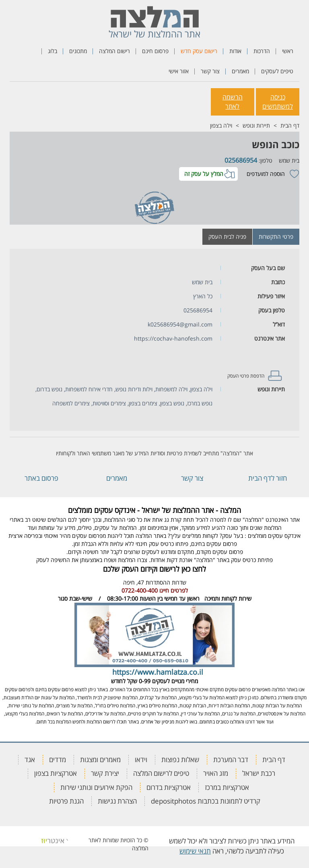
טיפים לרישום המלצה (161, 773)
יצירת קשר (105, 773)
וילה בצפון (221, 125)
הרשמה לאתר (233, 102)
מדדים (58, 759)
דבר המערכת (231, 759)
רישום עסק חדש (199, 51)
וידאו (141, 759)
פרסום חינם (155, 51)
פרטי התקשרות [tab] (276, 237)
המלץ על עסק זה (204, 174)
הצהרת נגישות (117, 801)
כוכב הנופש (276, 144)
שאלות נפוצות (180, 759)
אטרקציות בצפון (56, 773)
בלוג (53, 51)
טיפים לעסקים (277, 71)
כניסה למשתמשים (278, 102)
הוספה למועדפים (266, 174)
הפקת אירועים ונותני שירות (96, 787)
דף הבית (290, 125)
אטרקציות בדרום (169, 787)
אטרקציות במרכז (227, 787)
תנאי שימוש (195, 851)
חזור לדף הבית (268, 478)
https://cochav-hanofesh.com (173, 338)
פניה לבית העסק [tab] (227, 237)
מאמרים (240, 71)
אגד (30, 759)
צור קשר (210, 71)
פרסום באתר (41, 478)
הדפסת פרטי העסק (246, 376)
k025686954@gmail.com (180, 324)
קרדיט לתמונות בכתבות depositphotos (206, 801)
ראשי (288, 51)
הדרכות (262, 51)
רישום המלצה (114, 51)
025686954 (241, 160)
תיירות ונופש (256, 125)
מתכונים (78, 51)
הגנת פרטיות (66, 801)
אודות (235, 51)
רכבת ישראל (259, 773)
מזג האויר (216, 773)
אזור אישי (179, 71)
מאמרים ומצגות (100, 759)
